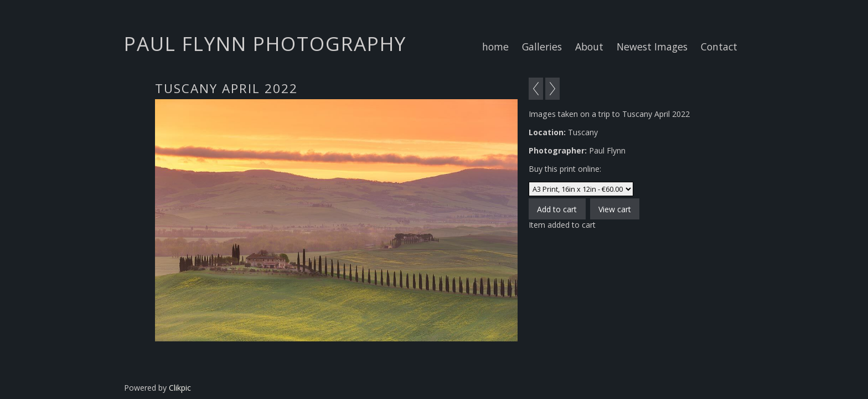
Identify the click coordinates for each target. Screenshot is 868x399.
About (589, 47)
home (495, 47)
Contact (719, 47)
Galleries (542, 47)
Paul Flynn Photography (265, 43)
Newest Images (652, 47)
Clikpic (180, 388)
